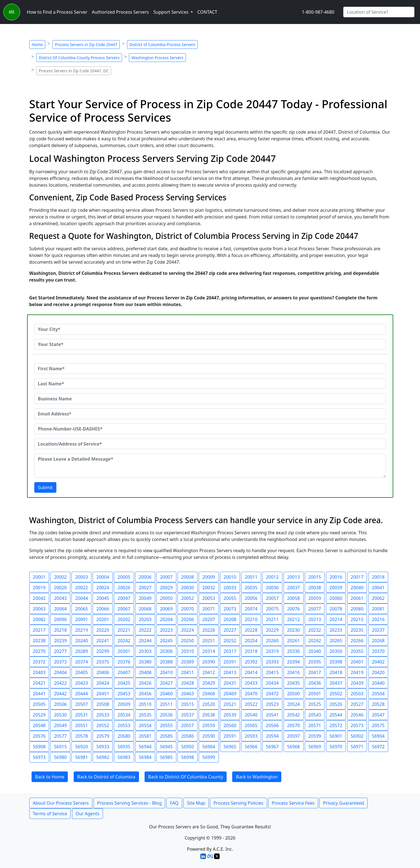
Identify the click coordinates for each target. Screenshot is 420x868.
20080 (357, 609)
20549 (60, 725)
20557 (188, 725)
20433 (251, 683)
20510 (145, 704)
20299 (103, 651)
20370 (378, 651)
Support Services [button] (171, 12)
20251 (209, 641)
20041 (378, 588)
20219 (81, 630)
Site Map (196, 803)
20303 (145, 651)
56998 (188, 757)
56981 (81, 757)
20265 (336, 641)
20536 (166, 715)
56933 (103, 747)
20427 (166, 683)
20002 (60, 577)
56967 (272, 747)
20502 (336, 694)
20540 (251, 715)
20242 (124, 641)
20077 (315, 609)
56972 (378, 747)
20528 (378, 704)
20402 (378, 662)
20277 (60, 651)
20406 (103, 672)
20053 (209, 598)
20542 (294, 715)
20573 (357, 725)
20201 (103, 619)
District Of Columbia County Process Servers (79, 58)
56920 (81, 747)
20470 (251, 694)
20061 (357, 598)
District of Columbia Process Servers (163, 45)
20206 (188, 619)
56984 (145, 757)
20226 (209, 630)
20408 (145, 672)
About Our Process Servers (61, 803)
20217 (39, 630)
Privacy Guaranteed (343, 803)
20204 (166, 619)
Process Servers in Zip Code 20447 (86, 45)
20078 (336, 609)
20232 (315, 630)
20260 (272, 641)
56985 (166, 757)
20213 (315, 619)
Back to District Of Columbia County (186, 777)
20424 (103, 683)
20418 (336, 672)
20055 (230, 598)
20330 (294, 651)
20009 (209, 577)
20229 (272, 630)
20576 (39, 736)
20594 (272, 736)
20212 (294, 619)
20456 (145, 694)
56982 (103, 757)
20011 (251, 577)
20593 (251, 736)
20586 (188, 736)
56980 (60, 757)
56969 (315, 747)
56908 (39, 747)
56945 (166, 747)
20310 (188, 651)
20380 (145, 662)
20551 (81, 725)
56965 (230, 747)
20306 (166, 651)
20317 (230, 651)
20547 (378, 715)
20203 (145, 619)
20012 (272, 577)
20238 (39, 641)
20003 (81, 577)
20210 (251, 619)
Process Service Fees (293, 803)
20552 (103, 725)
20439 (357, 683)
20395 (315, 662)
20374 (81, 662)
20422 (60, 683)
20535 (145, 715)
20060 (336, 598)
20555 (166, 725)
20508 (103, 704)
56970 (336, 747)
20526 (336, 704)
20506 (60, 704)
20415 (272, 672)
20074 (251, 609)
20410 (166, 672)
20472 (272, 694)
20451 (103, 694)
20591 (230, 736)
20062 (378, 598)
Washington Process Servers (157, 58)
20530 (60, 715)
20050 (166, 598)
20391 (230, 662)
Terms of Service (50, 814)
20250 (188, 641)
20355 (357, 651)
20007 (166, 577)
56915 (60, 747)
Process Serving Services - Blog (129, 803)
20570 (294, 725)
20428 (188, 683)
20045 (103, 598)
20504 (378, 694)
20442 (60, 694)
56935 (124, 747)
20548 (39, 725)
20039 (336, 588)
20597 (294, 736)
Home (37, 45)
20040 (357, 588)
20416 (294, 672)
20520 (209, 704)
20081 (378, 609)
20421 (39, 683)
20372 (39, 662)
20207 (209, 619)
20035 (251, 588)
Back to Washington (257, 777)
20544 (336, 715)
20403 (39, 672)
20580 (124, 736)
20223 (166, 630)
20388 (166, 662)
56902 (357, 736)
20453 (124, 694)
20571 (315, 725)
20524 (294, 704)
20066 (103, 609)
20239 (60, 641)
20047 (124, 598)
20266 (357, 641)
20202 (124, 619)
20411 (188, 672)
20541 (272, 715)
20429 (209, 683)
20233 (336, 630)
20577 (60, 736)
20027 (145, 588)
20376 (124, 662)
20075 (272, 609)
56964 (209, 747)
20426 (145, 683)
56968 (294, 747)
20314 (209, 651)
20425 (124, 683)
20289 (81, 651)
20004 (103, 577)
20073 (230, 609)
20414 (251, 672)
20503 (357, 694)
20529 (39, 715)
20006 (145, 577)
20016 (336, 577)
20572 (336, 725)
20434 (272, 683)
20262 (315, 641)
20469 (230, 694)
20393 (272, 662)
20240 (81, 641)
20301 (124, 651)
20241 (103, 641)
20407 (124, 672)
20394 (294, 662)
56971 (357, 747)
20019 (39, 588)
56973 (39, 757)
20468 (209, 694)
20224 (188, 630)
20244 (145, 641)
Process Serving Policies (238, 803)
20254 (251, 641)
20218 (60, 630)
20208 (230, 619)
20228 (251, 630)
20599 (315, 736)
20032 (209, 588)
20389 (188, 662)
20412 (209, 672)
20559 (209, 725)
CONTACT (207, 12)
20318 (251, 651)
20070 (188, 609)
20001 (39, 577)
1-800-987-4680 (318, 12)
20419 (357, 672)
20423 (81, 683)
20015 (315, 577)
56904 (378, 736)
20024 (103, 588)
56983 (124, 757)
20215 (357, 619)
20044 (81, 598)
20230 (294, 630)
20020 (60, 588)
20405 (81, 672)
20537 (188, 715)
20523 (272, 704)
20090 (60, 619)
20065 (81, 609)
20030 (188, 588)
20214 (336, 619)
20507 (81, 704)
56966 (251, 747)
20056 (251, 598)
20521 (230, 704)
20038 (315, 588)
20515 (188, 704)
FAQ (174, 803)
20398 (336, 662)
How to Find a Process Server (57, 12)
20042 (39, 598)
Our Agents (88, 814)
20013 (294, 577)
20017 (357, 577)
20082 (39, 619)
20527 (357, 704)
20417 (315, 672)
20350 (336, 651)
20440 (378, 683)
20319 (272, 651)
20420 (378, 672)
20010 (230, 577)
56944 (145, 747)
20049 (145, 598)
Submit (45, 487)
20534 (124, 715)
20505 (39, 704)
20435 (294, 683)
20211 (272, 619)
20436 (315, 683)
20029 (166, 588)
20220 (103, 630)
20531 (81, 715)
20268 (378, 641)
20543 (315, 715)
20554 (145, 725)
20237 (378, 630)
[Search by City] (379, 12)
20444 (81, 694)
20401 (357, 662)
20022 (81, 588)
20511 (166, 704)
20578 (81, 736)
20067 (124, 609)
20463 (188, 694)
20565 (251, 725)
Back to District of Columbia (106, 777)
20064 (60, 609)
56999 (209, 757)
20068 (145, 609)
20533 (103, 715)
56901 (336, 736)
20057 (272, 598)
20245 (166, 641)
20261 (294, 641)
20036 (272, 588)
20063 (39, 609)
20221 (124, 630)
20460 (166, 694)
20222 (145, 630)
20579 (103, 736)
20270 (39, 651)
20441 (39, 694)
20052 (188, 598)
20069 (166, 609)
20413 (230, 672)
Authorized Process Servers (120, 12)
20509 (124, 704)
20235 (357, 630)
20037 (294, 588)
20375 (103, 662)
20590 (209, 736)
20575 (378, 725)
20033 (230, 588)
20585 (166, 736)
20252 (230, 641)
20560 (230, 725)
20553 (124, 725)
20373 (60, 662)
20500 (294, 694)
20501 (315, 694)
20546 (357, 715)
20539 (230, 715)
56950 (188, 747)
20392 (251, 662)
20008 (188, 577)
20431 (230, 683)
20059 (315, 598)
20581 (145, 736)
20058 (294, 598)
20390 (209, 662)
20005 (124, 577)
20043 (60, 598)
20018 (378, 577)
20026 (124, 588)
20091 (81, 619)
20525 (315, 704)
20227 (230, 630)
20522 (251, 704)
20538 (209, 715)
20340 (315, 651)
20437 (336, 683)
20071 (209, 609)
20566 (272, 725)
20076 (294, 609)
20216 (378, 619)
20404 (60, 672)
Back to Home (50, 777)
